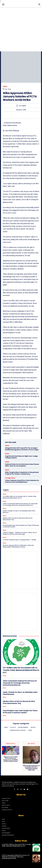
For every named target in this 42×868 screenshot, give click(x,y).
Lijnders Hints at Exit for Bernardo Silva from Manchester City (18, 519)
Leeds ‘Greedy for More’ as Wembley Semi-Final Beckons (19, 512)
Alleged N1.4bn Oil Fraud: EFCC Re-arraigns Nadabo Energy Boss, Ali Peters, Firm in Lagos (22, 449)
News (5, 86)
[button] (3, 5)
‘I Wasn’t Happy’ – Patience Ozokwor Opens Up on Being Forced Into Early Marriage (20, 533)
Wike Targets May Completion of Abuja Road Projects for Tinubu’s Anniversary (22, 473)
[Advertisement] (21, 29)
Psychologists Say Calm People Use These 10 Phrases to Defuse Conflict (21, 526)
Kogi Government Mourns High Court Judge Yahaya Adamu (21, 457)
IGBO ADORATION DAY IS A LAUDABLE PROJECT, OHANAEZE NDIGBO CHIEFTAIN (31, 768)
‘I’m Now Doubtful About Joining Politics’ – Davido (20, 540)
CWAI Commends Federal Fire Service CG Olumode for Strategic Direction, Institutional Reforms (20, 683)
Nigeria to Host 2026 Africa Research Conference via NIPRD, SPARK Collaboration (11, 759)
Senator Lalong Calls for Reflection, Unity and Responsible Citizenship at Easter (18, 546)
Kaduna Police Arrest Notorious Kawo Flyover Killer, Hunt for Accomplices (22, 465)
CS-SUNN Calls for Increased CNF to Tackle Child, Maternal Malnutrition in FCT (21, 670)
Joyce (24, 106)
